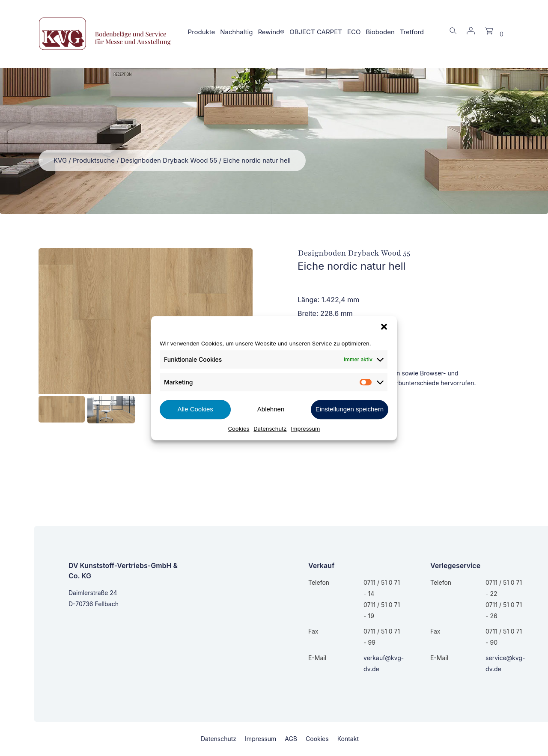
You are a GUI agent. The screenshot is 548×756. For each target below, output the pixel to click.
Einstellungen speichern (350, 409)
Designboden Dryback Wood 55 (169, 160)
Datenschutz (270, 429)
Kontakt (348, 739)
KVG (60, 160)
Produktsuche (94, 160)
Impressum (306, 429)
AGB (291, 739)
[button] (384, 327)
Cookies (239, 429)
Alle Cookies (195, 409)
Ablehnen (271, 409)
